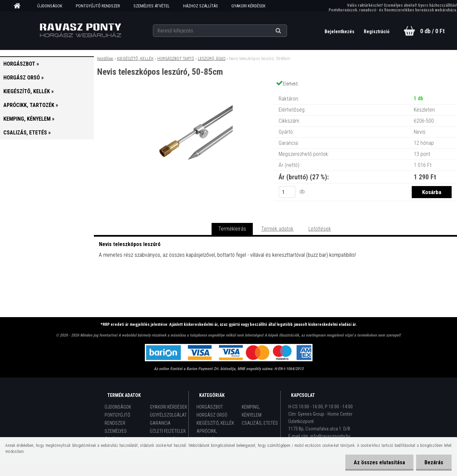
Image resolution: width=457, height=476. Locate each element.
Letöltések (320, 229)
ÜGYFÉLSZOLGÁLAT (168, 415)
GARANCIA (160, 423)
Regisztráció (377, 32)
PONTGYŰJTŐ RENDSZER (98, 6)
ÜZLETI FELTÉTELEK (168, 431)
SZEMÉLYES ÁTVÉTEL (152, 6)
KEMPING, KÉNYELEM (252, 411)
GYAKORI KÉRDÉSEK (248, 6)
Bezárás (434, 462)
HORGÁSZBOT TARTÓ (176, 58)
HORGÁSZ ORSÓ (212, 415)
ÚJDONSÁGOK (50, 6)
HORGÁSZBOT (210, 407)
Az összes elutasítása (379, 462)
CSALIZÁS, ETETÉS (260, 423)
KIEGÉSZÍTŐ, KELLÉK (135, 58)
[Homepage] (19, 6)
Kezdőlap (105, 58)
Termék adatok (277, 229)
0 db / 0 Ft (432, 31)
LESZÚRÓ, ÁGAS (212, 58)
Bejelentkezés (340, 32)
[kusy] (287, 192)
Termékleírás (232, 229)
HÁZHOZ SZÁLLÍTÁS (201, 6)
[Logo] (80, 31)
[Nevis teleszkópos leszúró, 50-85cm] (184, 92)
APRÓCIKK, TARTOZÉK (207, 435)
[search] (287, 31)
